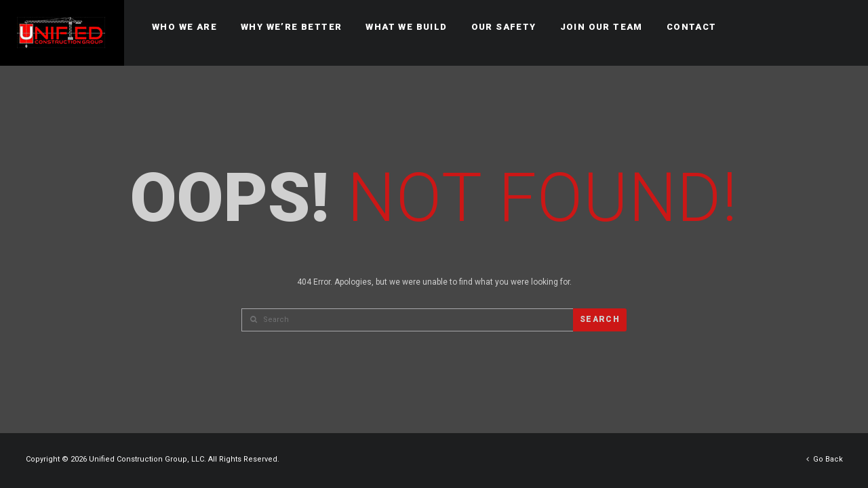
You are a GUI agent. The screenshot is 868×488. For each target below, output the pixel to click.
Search (600, 319)
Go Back (825, 459)
